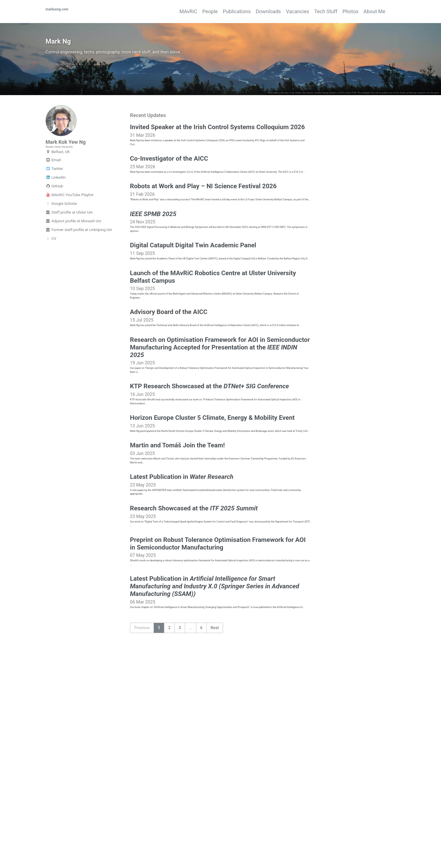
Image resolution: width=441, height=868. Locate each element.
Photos (346, 11)
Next (215, 800)
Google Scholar (61, 237)
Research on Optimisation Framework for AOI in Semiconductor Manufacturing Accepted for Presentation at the (220, 447)
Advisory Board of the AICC (169, 399)
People (180, 11)
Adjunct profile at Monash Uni (73, 255)
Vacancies (283, 11)
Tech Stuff (316, 11)
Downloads (248, 11)
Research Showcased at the (194, 654)
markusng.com (63, 11)
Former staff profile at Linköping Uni (79, 263)
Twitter (54, 202)
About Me (374, 11)
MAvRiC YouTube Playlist (70, 228)
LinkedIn (56, 211)
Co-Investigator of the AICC (169, 191)
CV (51, 272)
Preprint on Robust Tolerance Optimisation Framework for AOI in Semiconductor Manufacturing (218, 698)
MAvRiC (153, 11)
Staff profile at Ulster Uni (69, 246)
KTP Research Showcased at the (210, 494)
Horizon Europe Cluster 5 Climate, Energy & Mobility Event (212, 534)
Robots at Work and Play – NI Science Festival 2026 (203, 231)
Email (53, 194)
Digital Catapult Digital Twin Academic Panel (193, 311)
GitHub (54, 220)
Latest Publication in (182, 614)
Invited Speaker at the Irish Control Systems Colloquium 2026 (217, 151)
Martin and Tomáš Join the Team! (177, 574)
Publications (211, 11)
